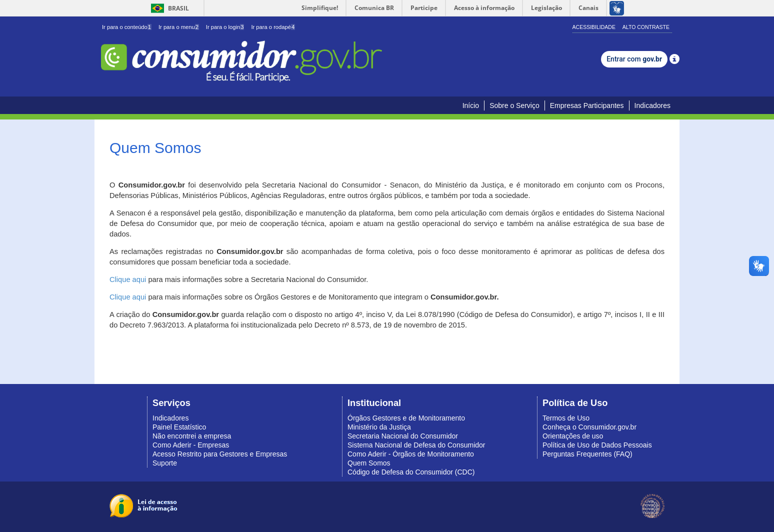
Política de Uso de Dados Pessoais (597, 445)
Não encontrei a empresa (192, 436)
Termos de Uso (566, 418)
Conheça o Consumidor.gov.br (589, 427)
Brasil (168, 8)
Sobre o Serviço (514, 105)
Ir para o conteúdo (127, 27)
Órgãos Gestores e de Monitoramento (406, 418)
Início (471, 105)
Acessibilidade (594, 27)
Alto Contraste (646, 27)
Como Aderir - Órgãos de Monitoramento (411, 454)
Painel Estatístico (179, 427)
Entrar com (634, 59)
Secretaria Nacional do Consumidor (403, 436)
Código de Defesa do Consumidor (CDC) (411, 472)
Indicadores (652, 105)
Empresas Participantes (587, 105)
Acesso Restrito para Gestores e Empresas (220, 454)
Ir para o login (225, 27)
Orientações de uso (573, 436)
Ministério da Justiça (379, 427)
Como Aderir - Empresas (191, 445)
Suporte (165, 463)
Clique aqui (128, 279)
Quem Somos (369, 463)
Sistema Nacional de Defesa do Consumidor (416, 445)
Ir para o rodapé (273, 27)
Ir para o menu (179, 27)
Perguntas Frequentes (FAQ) (587, 454)
